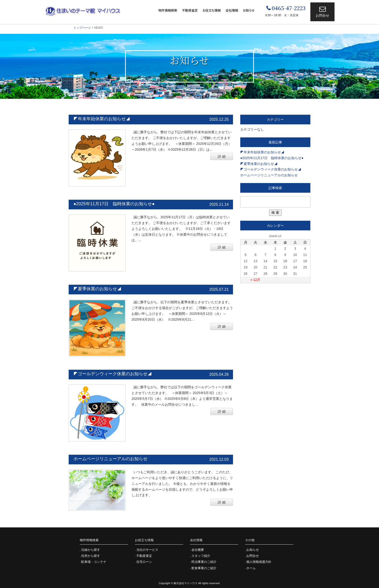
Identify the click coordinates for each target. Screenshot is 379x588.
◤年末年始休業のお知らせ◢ (102, 119)
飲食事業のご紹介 (204, 568)
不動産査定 (190, 10)
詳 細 (222, 156)
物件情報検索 (168, 10)
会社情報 (232, 10)
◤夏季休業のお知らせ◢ (97, 289)
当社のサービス (147, 550)
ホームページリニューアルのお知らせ (110, 459)
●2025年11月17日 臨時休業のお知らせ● (114, 204)
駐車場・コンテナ (94, 562)
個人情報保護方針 (259, 562)
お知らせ (249, 10)
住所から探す (91, 556)
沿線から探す (91, 550)
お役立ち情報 (212, 10)
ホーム (251, 568)
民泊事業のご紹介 (204, 562)
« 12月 (255, 280)
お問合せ (322, 15)
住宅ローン (144, 562)
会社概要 (198, 550)
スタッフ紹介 (201, 556)
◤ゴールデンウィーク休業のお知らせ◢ (113, 374)
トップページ (82, 28)
